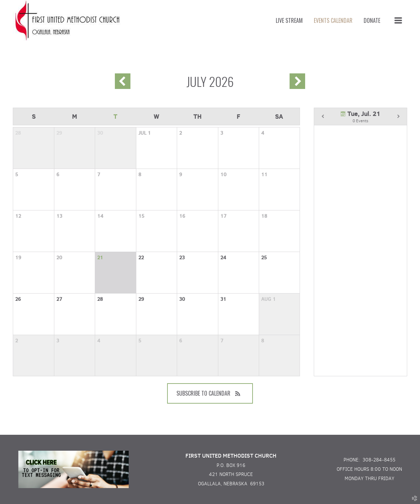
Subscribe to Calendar (210, 393)
